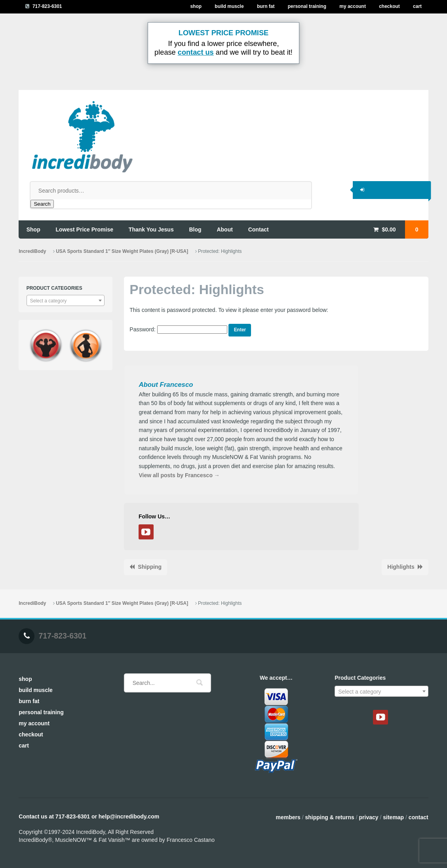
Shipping (150, 567)
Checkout (389, 6)
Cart (417, 6)
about (224, 229)
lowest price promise (85, 229)
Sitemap (393, 817)
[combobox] (66, 300)
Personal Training (307, 6)
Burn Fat (266, 6)
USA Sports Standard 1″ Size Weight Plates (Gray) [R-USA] (122, 251)
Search (42, 204)
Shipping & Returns (329, 817)
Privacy (369, 817)
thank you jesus (151, 229)
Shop (196, 6)
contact (259, 229)
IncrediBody (32, 251)
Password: (178, 329)
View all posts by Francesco (179, 475)
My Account (353, 6)
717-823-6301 (47, 6)
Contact (418, 817)
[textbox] (66, 301)
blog (195, 229)
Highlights (401, 567)
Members (288, 817)
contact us (196, 52)
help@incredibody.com (129, 816)
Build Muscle (229, 6)
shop (33, 229)
